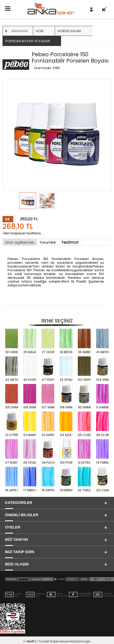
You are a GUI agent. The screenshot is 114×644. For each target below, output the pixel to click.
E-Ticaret (42, 641)
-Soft (29, 641)
